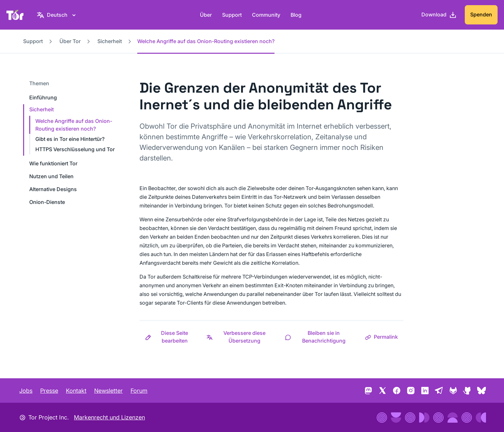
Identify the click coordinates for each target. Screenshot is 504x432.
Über (206, 15)
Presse (49, 391)
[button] (170, 337)
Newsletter (108, 391)
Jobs (26, 391)
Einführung (43, 97)
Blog (296, 15)
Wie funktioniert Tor (53, 163)
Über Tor (70, 41)
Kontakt (76, 391)
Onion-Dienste (47, 202)
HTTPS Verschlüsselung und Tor (75, 149)
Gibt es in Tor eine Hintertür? (70, 139)
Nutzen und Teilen (51, 176)
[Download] (439, 15)
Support (232, 15)
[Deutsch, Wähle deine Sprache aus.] (57, 15)
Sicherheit (110, 41)
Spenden (481, 14)
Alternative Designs (53, 189)
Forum (139, 391)
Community (266, 15)
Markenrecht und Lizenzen (109, 417)
